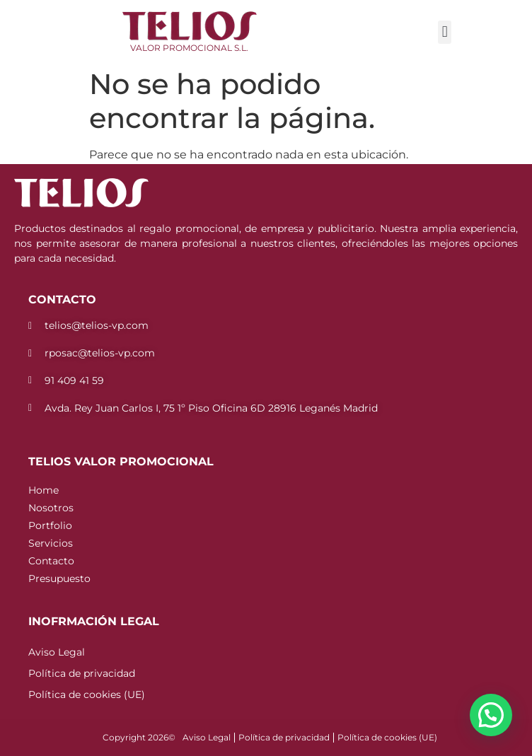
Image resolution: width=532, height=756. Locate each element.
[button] (445, 32)
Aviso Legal (57, 652)
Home (44, 490)
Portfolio (50, 525)
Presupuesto (59, 578)
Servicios (51, 543)
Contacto (51, 561)
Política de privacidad (82, 673)
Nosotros (51, 508)
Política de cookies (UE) (87, 694)
